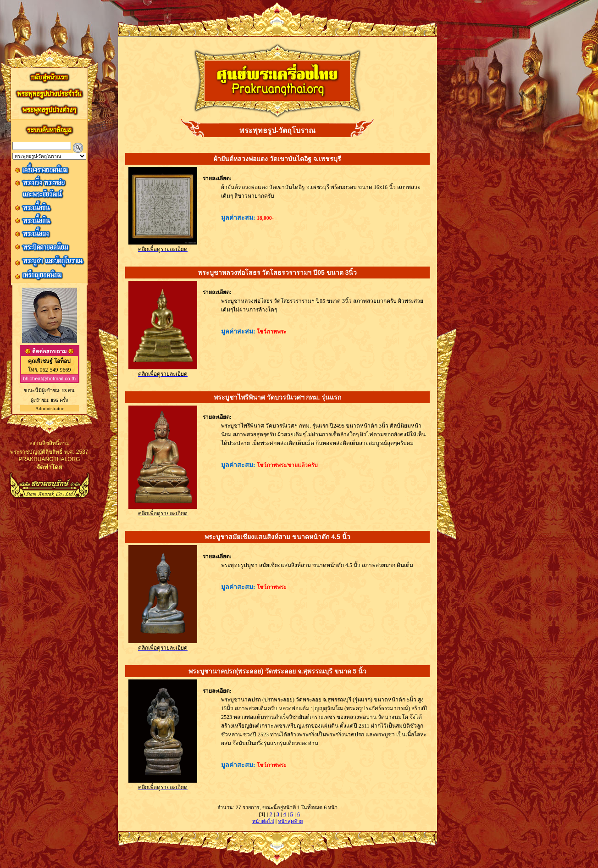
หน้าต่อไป (263, 821)
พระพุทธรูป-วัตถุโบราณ (277, 131)
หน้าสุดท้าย (290, 821)
